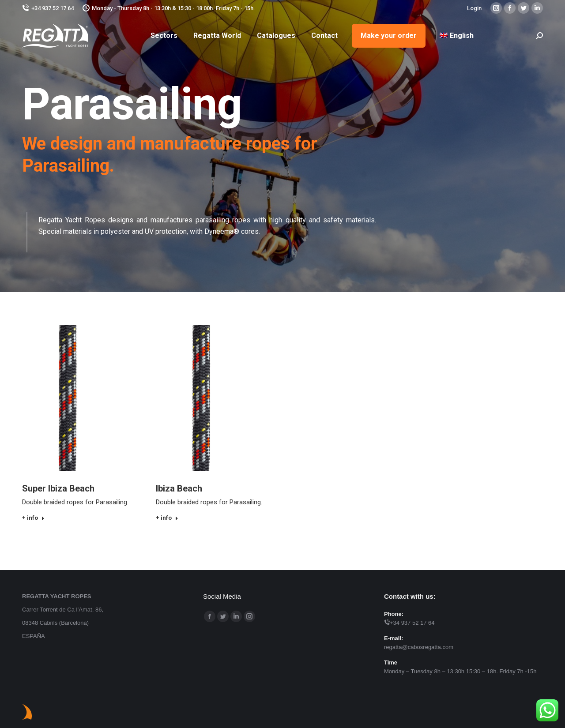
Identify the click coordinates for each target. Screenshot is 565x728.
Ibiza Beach (179, 488)
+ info (33, 518)
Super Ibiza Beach (58, 488)
